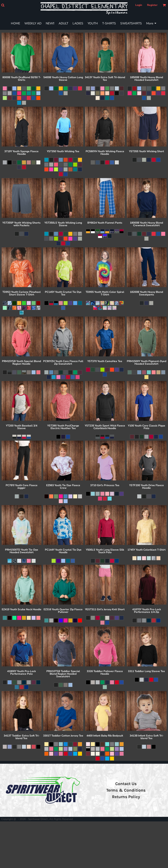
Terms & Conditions (126, 790)
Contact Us (126, 784)
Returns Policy (126, 797)
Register (152, 5)
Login (139, 5)
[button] (3, 5)
